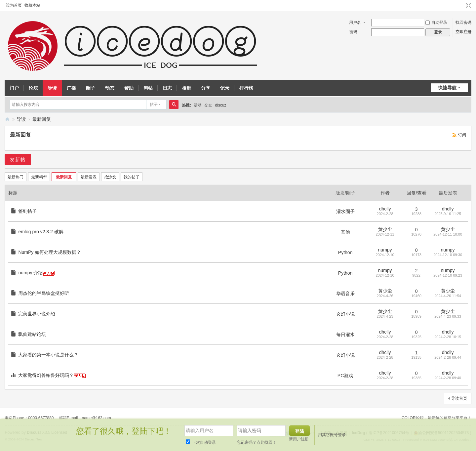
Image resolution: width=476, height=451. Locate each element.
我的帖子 (132, 177)
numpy (385, 250)
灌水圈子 (345, 211)
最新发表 (89, 177)
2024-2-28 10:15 (448, 337)
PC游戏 (345, 376)
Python (345, 252)
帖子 (154, 105)
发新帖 (18, 159)
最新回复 (42, 119)
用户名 (355, 23)
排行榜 (246, 88)
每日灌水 (345, 335)
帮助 (129, 88)
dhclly (385, 209)
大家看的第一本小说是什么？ (48, 355)
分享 (206, 88)
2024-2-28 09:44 (448, 357)
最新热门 (16, 177)
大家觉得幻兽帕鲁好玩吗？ (46, 375)
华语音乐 (345, 293)
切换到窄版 (468, 6)
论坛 (33, 88)
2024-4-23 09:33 (448, 316)
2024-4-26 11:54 (448, 296)
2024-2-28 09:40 (448, 378)
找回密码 (463, 23)
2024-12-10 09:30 (448, 255)
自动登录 (436, 23)
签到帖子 (27, 211)
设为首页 (14, 5)
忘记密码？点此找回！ (257, 442)
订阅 (462, 135)
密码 (353, 32)
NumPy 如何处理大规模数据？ (50, 252)
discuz (220, 105)
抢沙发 (110, 177)
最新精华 (39, 177)
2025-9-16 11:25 (448, 214)
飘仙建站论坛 (32, 334)
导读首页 (459, 398)
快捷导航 (447, 88)
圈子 (91, 88)
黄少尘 (385, 229)
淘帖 (148, 88)
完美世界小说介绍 (37, 314)
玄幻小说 (345, 314)
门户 (14, 88)
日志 (167, 88)
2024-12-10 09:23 (448, 275)
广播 (71, 88)
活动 (198, 105)
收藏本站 (32, 5)
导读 (52, 88)
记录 (225, 88)
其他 (345, 232)
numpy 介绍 (30, 273)
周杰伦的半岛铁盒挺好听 (44, 293)
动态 (110, 88)
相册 (186, 88)
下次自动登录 (201, 442)
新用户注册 (299, 439)
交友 (208, 105)
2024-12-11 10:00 (448, 234)
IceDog (7, 119)
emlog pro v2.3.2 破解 (41, 232)
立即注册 (463, 32)
